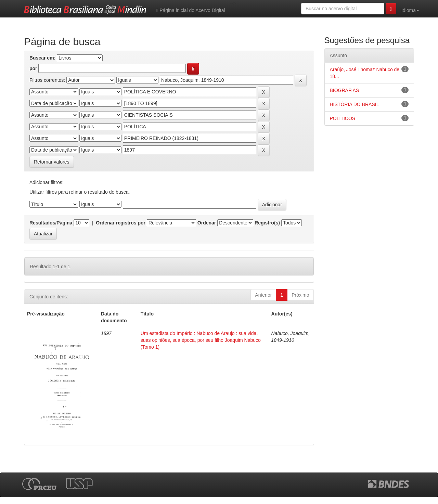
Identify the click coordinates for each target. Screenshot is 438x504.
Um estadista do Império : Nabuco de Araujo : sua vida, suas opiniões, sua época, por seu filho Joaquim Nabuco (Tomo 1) (201, 340)
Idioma (410, 10)
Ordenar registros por (121, 223)
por (33, 68)
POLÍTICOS (343, 118)
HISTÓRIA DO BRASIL (355, 104)
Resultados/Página (51, 223)
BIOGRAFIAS (345, 90)
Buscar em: (42, 58)
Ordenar (207, 223)
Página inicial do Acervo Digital (191, 10)
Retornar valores (52, 162)
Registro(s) (267, 223)
